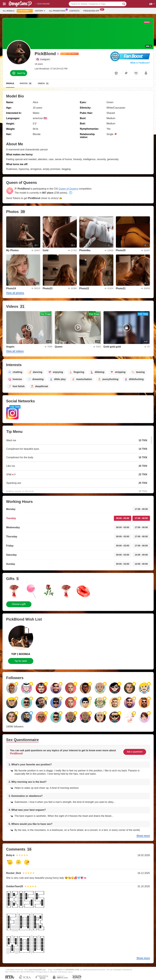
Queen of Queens (68, 189)
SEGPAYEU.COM (73, 970)
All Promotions (58, 11)
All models (9, 11)
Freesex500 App (92, 11)
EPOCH (59, 970)
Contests (74, 11)
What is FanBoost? (140, 63)
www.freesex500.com (37, 970)
